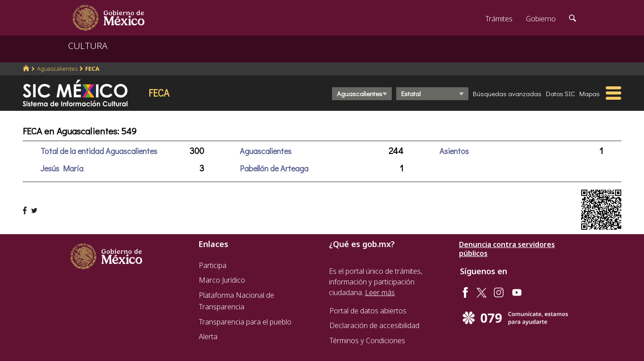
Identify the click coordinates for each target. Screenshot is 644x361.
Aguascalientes (57, 69)
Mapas (590, 93)
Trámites (499, 19)
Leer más (380, 292)
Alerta (208, 337)
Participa (213, 265)
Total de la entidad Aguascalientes (99, 151)
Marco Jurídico (222, 280)
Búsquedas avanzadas (507, 93)
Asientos (454, 151)
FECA (92, 69)
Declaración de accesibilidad (374, 325)
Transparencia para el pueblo (245, 322)
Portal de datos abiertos (368, 311)
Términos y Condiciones (367, 341)
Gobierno (541, 19)
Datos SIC (560, 93)
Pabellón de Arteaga (274, 168)
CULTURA (88, 46)
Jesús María (62, 168)
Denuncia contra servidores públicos (507, 249)
